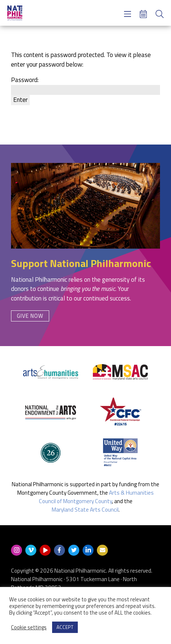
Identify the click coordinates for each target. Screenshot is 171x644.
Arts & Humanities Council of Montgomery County (97, 497)
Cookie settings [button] (29, 627)
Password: (85, 85)
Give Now (30, 316)
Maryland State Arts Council (85, 510)
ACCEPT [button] (65, 627)
